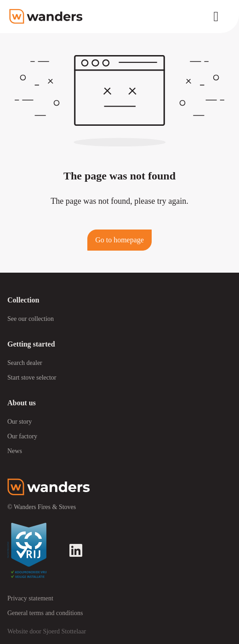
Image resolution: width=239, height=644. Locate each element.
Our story (20, 422)
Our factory (22, 436)
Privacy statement (30, 598)
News (15, 451)
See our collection (31, 319)
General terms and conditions (45, 613)
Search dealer (25, 363)
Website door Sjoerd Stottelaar (47, 631)
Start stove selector (32, 378)
